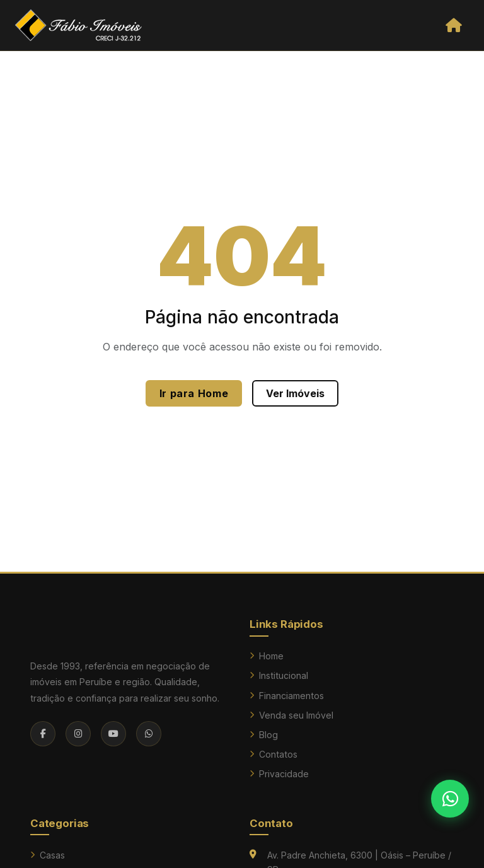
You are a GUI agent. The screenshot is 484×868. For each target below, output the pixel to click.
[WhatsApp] (149, 734)
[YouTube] (113, 734)
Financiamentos (287, 696)
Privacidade (279, 774)
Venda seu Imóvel (291, 715)
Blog (264, 735)
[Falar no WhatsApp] (450, 799)
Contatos (274, 754)
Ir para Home (194, 393)
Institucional (279, 675)
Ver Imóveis (295, 393)
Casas (48, 855)
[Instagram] (78, 734)
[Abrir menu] (453, 25)
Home (267, 656)
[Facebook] (43, 734)
